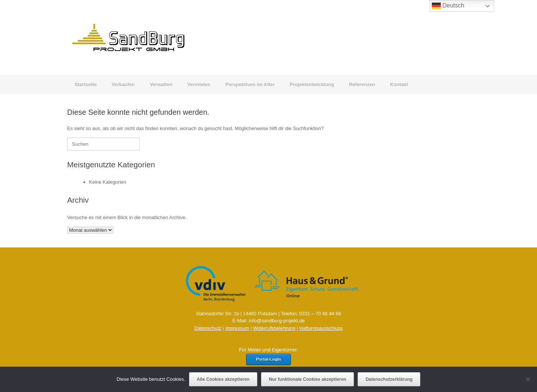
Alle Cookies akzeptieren (223, 379)
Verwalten (161, 84)
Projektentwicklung (312, 84)
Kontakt (399, 84)
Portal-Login (269, 359)
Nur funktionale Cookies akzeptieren (307, 379)
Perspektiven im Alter (250, 84)
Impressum (237, 328)
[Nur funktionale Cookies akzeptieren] (528, 379)
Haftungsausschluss (321, 328)
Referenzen (362, 84)
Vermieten (199, 84)
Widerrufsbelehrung (274, 328)
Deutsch (448, 6)
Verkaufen (123, 84)
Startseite (86, 84)
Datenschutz (208, 328)
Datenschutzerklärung (389, 379)
